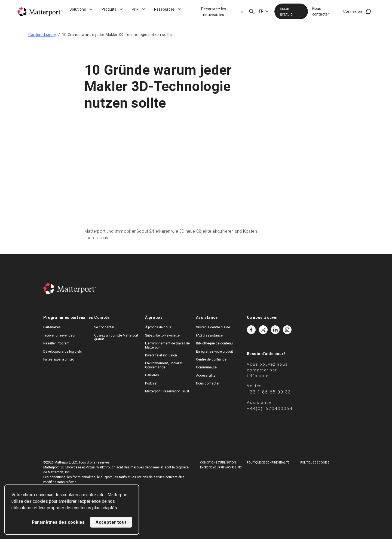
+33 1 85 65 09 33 (269, 392)
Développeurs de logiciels (63, 352)
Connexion (353, 11)
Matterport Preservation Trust (167, 391)
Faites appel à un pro (59, 359)
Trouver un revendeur (59, 335)
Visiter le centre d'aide (213, 327)
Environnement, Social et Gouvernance (164, 365)
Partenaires (52, 327)
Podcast (151, 383)
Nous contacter (321, 11)
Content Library (42, 35)
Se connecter (104, 327)
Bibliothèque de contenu (214, 343)
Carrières (152, 375)
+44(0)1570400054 (270, 409)
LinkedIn (275, 330)
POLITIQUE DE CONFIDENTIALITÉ (268, 463)
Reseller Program (56, 343)
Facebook (251, 330)
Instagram (287, 330)
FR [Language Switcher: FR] (261, 11)
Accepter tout (111, 522)
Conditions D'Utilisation (218, 463)
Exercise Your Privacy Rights (221, 467)
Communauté (206, 367)
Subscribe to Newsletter (163, 335)
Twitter (263, 330)
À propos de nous (158, 327)
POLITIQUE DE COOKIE (315, 463)
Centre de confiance (211, 359)
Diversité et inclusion (161, 355)
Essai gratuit (286, 11)
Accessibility (206, 376)
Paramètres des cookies (58, 522)
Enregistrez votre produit (215, 352)
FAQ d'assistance (209, 335)
